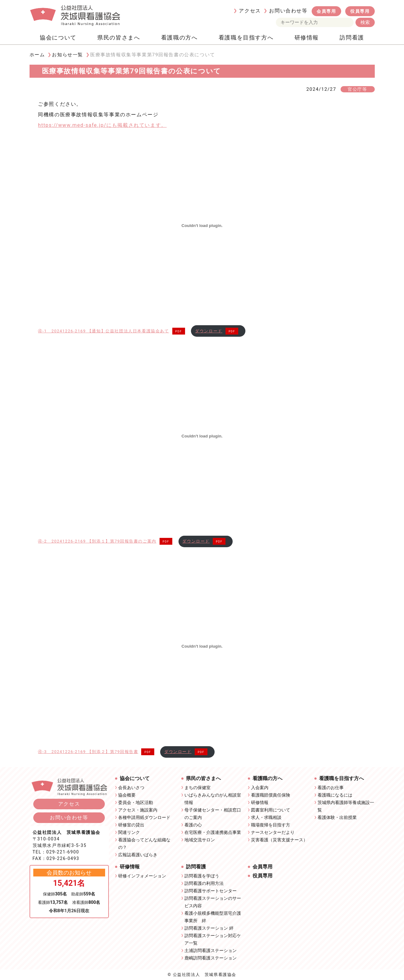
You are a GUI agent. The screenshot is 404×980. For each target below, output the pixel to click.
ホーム (37, 55)
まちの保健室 (197, 788)
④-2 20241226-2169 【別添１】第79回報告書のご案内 (97, 541)
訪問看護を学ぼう (202, 876)
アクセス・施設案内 (138, 810)
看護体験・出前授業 (337, 817)
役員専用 (360, 11)
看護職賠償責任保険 (271, 795)
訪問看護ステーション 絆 (209, 928)
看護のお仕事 (331, 788)
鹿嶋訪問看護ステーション (211, 958)
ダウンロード (209, 331)
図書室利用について (271, 810)
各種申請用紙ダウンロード (144, 817)
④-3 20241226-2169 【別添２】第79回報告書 (88, 752)
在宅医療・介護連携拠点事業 (213, 832)
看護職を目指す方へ (246, 37)
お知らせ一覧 (67, 55)
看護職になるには (335, 795)
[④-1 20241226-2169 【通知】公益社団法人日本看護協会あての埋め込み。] (202, 225)
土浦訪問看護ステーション (211, 950)
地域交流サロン (200, 840)
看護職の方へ (179, 37)
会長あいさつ (131, 788)
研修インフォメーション (142, 876)
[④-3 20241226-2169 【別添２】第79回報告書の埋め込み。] (202, 646)
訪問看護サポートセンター (211, 891)
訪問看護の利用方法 (204, 883)
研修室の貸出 (131, 825)
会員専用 (326, 11)
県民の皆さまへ (119, 37)
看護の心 (193, 825)
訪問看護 (352, 37)
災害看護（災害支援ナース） (279, 840)
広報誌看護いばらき (138, 855)
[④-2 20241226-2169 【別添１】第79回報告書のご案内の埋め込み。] (202, 436)
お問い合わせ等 (288, 11)
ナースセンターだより (273, 832)
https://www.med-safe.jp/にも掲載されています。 (102, 125)
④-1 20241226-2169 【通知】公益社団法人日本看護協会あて (103, 331)
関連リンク (129, 832)
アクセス (250, 11)
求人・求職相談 (266, 817)
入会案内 (260, 788)
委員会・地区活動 (136, 802)
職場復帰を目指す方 (271, 825)
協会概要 (127, 795)
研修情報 (307, 37)
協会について (58, 37)
